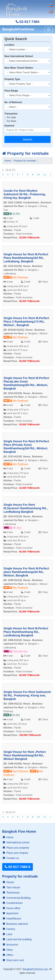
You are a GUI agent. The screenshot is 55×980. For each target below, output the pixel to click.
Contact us (11, 858)
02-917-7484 (28, 22)
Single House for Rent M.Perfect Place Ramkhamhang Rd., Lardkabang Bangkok (26, 632)
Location (9, 45)
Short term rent (13, 960)
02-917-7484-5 (18, 867)
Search (27, 139)
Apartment (11, 913)
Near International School (19, 56)
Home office (12, 908)
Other (8, 950)
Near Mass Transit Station (19, 68)
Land (8, 934)
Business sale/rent (15, 924)
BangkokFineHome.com (35, 969)
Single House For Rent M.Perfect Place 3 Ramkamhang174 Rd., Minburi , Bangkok (26, 322)
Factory (9, 929)
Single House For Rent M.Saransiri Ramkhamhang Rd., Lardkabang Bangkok (26, 508)
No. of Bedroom (13, 102)
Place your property (16, 848)
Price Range (11, 91)
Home (8, 161)
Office (8, 955)
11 (45, 175)
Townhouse (11, 893)
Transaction (11, 114)
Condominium (13, 903)
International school (16, 842)
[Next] (50, 175)
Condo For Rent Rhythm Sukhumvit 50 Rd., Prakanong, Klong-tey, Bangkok (25, 194)
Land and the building (17, 939)
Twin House (12, 887)
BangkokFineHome (18, 29)
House (8, 882)
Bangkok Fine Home (19, 831)
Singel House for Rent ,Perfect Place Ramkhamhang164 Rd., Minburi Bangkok (25, 755)
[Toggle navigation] (49, 29)
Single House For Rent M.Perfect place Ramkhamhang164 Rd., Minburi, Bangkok (26, 572)
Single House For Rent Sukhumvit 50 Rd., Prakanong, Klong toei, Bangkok (27, 695)
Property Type (12, 79)
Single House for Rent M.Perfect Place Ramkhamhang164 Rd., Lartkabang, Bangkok (26, 258)
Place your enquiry (16, 853)
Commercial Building (17, 898)
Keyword (9, 126)
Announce (10, 945)
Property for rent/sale (25, 153)
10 (38, 175)
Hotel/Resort (12, 919)
